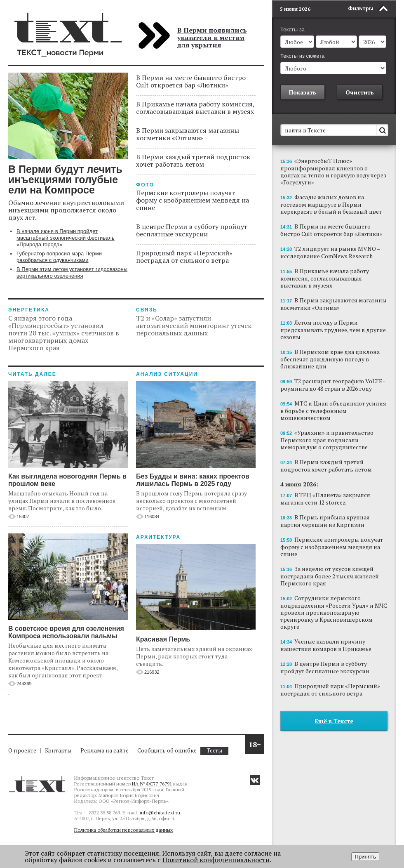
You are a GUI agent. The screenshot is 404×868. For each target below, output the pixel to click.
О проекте (22, 750)
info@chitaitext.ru (160, 813)
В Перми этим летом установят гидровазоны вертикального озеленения (72, 272)
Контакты (58, 750)
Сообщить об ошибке (167, 750)
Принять (365, 857)
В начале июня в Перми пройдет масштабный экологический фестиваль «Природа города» (66, 238)
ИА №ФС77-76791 (152, 784)
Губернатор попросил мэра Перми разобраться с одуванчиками (59, 257)
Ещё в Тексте (334, 721)
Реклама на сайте (105, 750)
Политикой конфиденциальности (216, 860)
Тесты (214, 751)
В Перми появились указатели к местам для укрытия (212, 38)
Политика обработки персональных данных (123, 830)
